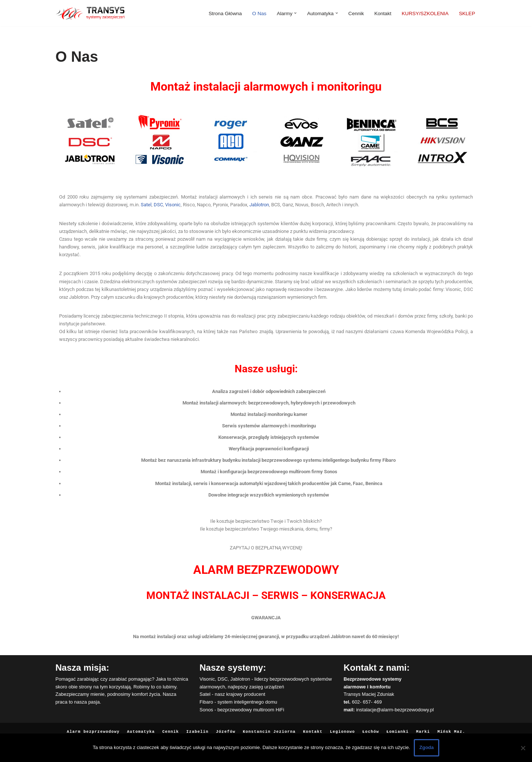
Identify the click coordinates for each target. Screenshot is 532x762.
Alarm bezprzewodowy (95, 728)
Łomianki (396, 728)
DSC (158, 204)
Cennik (356, 13)
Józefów (226, 728)
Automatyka (142, 728)
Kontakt (383, 13)
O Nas (260, 13)
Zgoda (427, 747)
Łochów (370, 728)
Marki (421, 728)
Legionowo (342, 728)
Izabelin (198, 728)
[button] (295, 13)
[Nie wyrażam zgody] (523, 748)
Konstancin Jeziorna (269, 728)
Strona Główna (225, 13)
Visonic (173, 204)
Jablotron (259, 204)
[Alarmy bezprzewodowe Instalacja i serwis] (90, 13)
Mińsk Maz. (449, 728)
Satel (146, 204)
